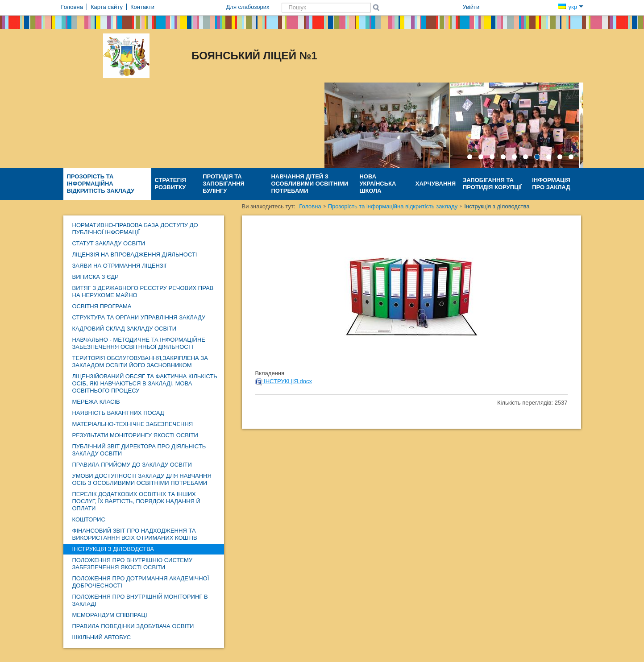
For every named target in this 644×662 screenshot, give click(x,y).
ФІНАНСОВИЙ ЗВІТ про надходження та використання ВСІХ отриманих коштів (135, 534)
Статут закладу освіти (109, 243)
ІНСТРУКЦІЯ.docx (284, 381)
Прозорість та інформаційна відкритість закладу (101, 184)
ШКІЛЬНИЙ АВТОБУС (102, 637)
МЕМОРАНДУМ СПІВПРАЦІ (110, 615)
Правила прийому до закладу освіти (132, 465)
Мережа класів (96, 402)
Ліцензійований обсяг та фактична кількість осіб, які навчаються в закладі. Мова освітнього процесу (145, 383)
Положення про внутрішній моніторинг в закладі (140, 600)
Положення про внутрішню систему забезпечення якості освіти (133, 564)
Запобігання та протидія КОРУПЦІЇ (492, 184)
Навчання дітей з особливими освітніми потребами (310, 184)
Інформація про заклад (551, 184)
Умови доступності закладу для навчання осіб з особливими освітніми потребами (142, 479)
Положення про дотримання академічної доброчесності (141, 582)
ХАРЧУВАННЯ (436, 184)
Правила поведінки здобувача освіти (133, 626)
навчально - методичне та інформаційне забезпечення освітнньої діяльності (139, 343)
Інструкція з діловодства (113, 549)
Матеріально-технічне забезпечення (133, 424)
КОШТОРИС (89, 519)
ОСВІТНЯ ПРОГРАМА (102, 306)
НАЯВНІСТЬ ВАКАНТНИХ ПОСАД (118, 413)
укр (570, 7)
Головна (310, 206)
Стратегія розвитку (170, 184)
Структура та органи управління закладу (139, 317)
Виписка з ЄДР (96, 277)
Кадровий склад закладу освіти (125, 329)
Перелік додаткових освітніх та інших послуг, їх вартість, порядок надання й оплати (136, 501)
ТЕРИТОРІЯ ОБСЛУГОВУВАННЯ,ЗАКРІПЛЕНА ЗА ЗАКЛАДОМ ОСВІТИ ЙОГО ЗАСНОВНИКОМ (140, 362)
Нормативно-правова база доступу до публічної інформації (135, 229)
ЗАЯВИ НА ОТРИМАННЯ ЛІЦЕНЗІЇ (119, 266)
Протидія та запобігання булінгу (224, 184)
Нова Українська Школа (378, 184)
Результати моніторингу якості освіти (135, 435)
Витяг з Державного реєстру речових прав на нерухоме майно (143, 292)
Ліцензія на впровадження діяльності (135, 254)
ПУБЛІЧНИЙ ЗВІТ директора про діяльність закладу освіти (139, 450)
